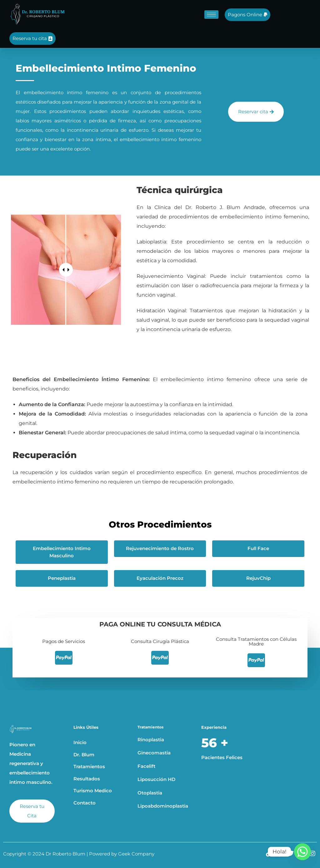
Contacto (85, 803)
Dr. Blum (84, 755)
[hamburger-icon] (211, 15)
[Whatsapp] (302, 852)
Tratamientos (89, 766)
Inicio (80, 742)
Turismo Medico (93, 791)
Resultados (87, 779)
